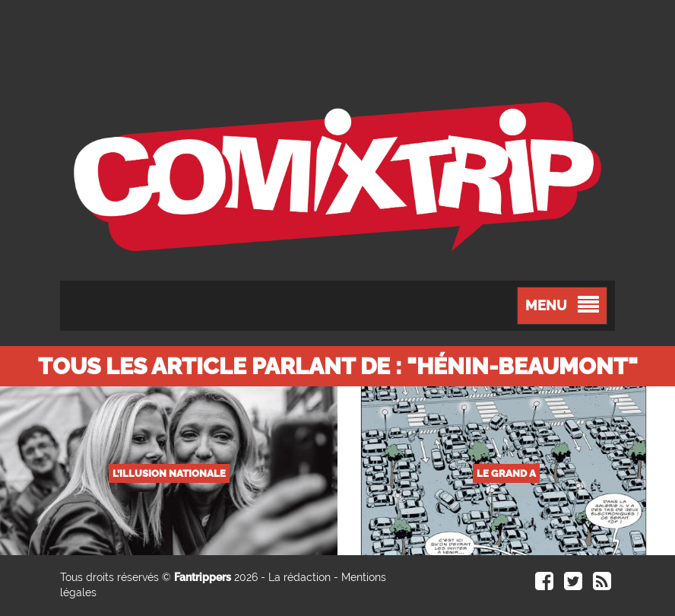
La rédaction (299, 577)
